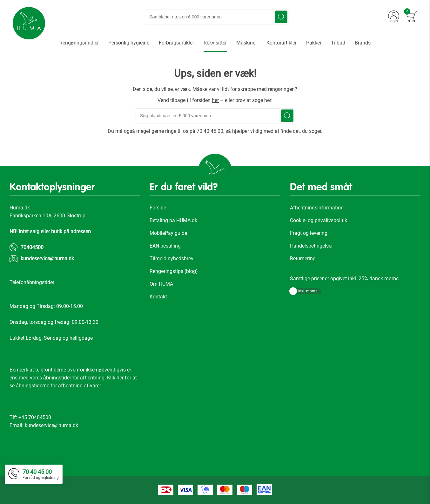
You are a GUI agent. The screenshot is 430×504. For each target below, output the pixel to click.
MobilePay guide (168, 233)
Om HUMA (161, 284)
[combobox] (217, 17)
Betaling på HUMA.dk (173, 220)
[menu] (215, 43)
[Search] (281, 17)
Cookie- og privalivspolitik (319, 220)
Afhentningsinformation (317, 208)
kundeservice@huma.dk (47, 259)
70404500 (32, 247)
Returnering (303, 259)
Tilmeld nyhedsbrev (171, 259)
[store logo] (29, 23)
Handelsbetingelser (311, 246)
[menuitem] (79, 43)
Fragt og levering (309, 233)
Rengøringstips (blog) (174, 271)
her (215, 100)
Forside (158, 208)
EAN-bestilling (165, 246)
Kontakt (158, 297)
